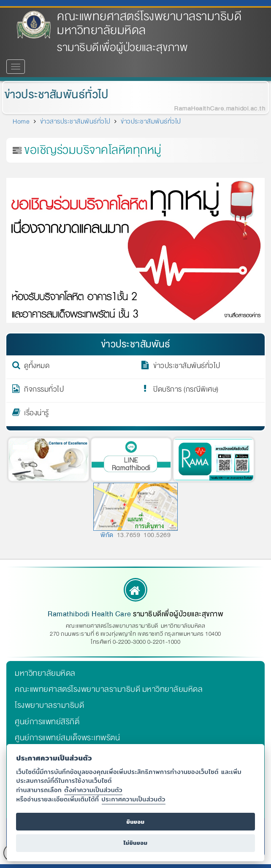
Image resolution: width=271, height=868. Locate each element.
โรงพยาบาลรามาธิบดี (49, 705)
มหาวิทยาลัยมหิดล (45, 673)
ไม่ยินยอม (135, 843)
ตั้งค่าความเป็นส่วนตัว (93, 790)
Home (21, 121)
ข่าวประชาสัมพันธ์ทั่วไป (54, 95)
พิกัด (107, 535)
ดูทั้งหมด (37, 367)
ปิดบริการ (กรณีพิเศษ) (186, 391)
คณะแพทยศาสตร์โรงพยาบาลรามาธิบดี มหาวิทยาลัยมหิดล (149, 23)
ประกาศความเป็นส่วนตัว (134, 799)
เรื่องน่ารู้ (37, 414)
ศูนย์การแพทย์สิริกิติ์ (47, 722)
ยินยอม (135, 822)
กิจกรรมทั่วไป (44, 391)
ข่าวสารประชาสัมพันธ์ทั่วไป (75, 121)
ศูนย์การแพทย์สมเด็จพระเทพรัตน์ (67, 738)
